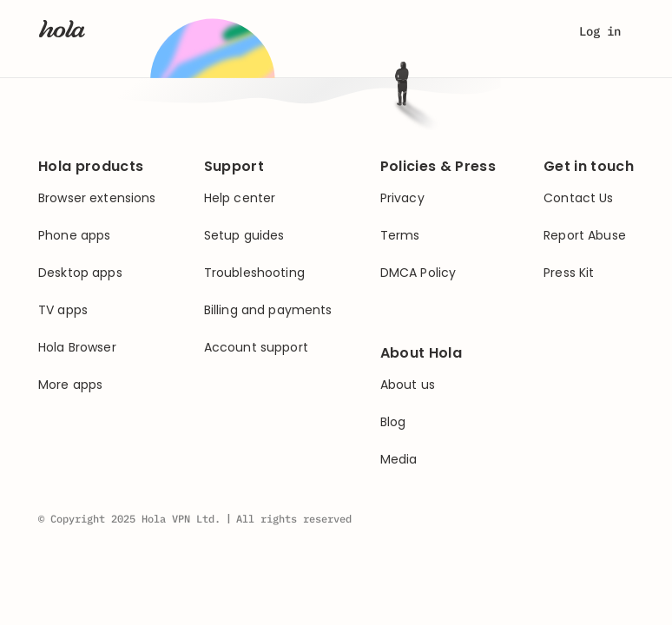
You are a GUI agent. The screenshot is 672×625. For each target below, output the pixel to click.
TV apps (63, 310)
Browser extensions (97, 198)
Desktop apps (80, 273)
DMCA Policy (418, 273)
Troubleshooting (254, 273)
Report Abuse (585, 236)
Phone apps (74, 236)
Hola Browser (77, 348)
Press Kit (569, 273)
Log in (600, 31)
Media (399, 460)
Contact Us (578, 198)
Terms (400, 236)
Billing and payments (268, 310)
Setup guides (244, 236)
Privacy (402, 198)
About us (408, 385)
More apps (70, 385)
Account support (256, 348)
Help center (240, 198)
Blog (393, 422)
